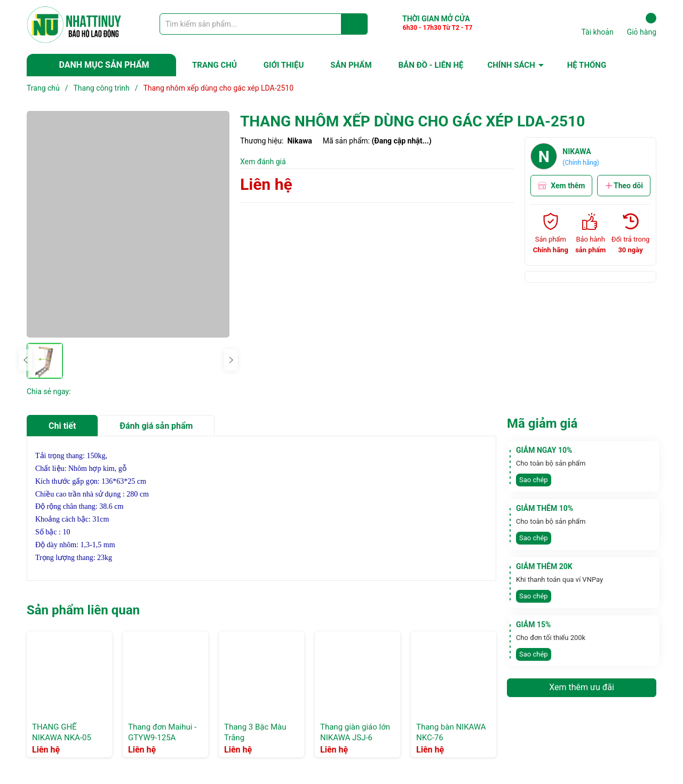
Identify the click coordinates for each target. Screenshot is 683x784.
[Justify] (355, 24)
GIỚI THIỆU (284, 65)
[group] (128, 224)
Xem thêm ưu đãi (582, 687)
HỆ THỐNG (587, 65)
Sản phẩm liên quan (83, 610)
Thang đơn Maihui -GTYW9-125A (162, 732)
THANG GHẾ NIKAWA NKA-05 (62, 732)
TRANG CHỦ (215, 65)
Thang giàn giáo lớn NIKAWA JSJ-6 (355, 732)
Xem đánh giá (263, 162)
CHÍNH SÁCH (511, 65)
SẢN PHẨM (351, 65)
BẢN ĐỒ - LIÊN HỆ (431, 65)
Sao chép (534, 480)
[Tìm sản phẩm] (264, 24)
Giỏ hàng (642, 25)
